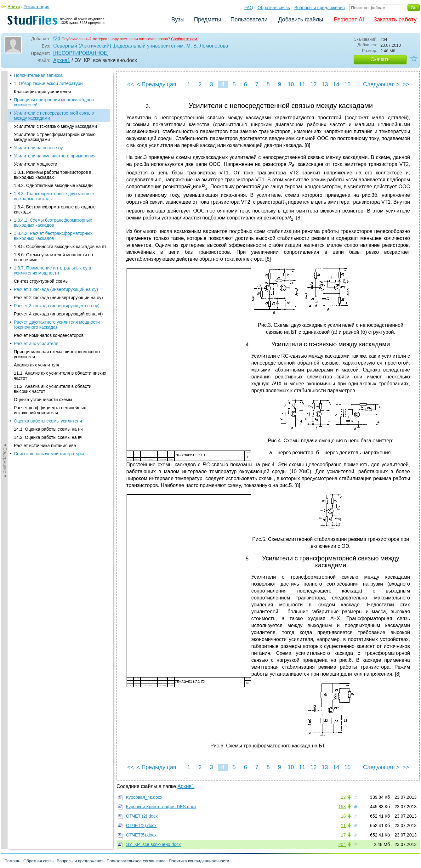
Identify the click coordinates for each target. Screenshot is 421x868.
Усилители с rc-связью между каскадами (55, 103)
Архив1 (62, 60)
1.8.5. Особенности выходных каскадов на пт (60, 223)
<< (131, 84)
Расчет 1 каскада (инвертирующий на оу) (56, 266)
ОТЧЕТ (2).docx (142, 816)
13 (325, 84)
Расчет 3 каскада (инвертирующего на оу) (57, 282)
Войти (14, 7)
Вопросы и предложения (320, 8)
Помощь (12, 861)
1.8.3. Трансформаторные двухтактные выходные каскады (54, 173)
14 (336, 84)
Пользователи (249, 20)
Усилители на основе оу (38, 124)
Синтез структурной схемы (41, 258)
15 (347, 84)
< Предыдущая (156, 84)
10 (291, 84)
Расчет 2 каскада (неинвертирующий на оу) (58, 274)
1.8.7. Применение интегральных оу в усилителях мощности (52, 247)
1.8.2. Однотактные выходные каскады (54, 162)
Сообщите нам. (185, 39)
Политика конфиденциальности (199, 861)
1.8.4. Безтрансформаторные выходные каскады (55, 186)
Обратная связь (274, 8)
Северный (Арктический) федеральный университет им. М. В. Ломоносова (141, 46)
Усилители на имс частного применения (55, 133)
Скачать (380, 59)
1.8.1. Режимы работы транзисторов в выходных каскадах (53, 151)
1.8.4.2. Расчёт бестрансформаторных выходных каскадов (53, 213)
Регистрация (37, 7)
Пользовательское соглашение (136, 861)
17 (343, 835)
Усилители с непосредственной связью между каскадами (54, 92)
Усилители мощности (36, 141)
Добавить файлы (301, 20)
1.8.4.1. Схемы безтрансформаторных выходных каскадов (53, 199)
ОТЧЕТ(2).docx (141, 825)
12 (313, 84)
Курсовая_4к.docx (144, 797)
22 (343, 797)
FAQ (249, 8)
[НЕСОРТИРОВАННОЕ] (81, 53)
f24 (57, 39)
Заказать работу (395, 20)
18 (343, 816)
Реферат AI (349, 20)
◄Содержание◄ (5, 181)
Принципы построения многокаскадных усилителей (54, 79)
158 (342, 807)
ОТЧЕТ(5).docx (141, 835)
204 (342, 844)
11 (302, 84)
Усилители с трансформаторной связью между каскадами (55, 114)
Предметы (208, 20)
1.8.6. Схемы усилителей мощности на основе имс (53, 234)
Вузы (178, 20)
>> (406, 84)
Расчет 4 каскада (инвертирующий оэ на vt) (58, 291)
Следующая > (381, 84)
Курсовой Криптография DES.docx (161, 807)
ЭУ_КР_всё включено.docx (153, 844)
